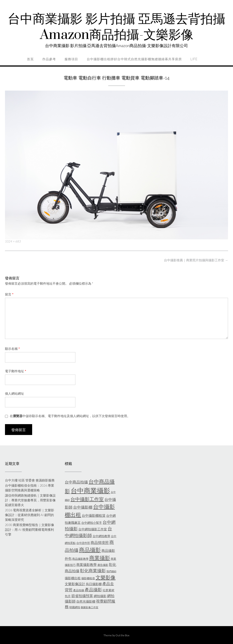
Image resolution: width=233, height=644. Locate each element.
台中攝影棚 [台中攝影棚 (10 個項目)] (83, 507)
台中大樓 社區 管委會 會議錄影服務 (30, 480)
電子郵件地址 (16, 371)
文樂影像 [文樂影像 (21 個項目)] (106, 577)
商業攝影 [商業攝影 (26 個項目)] (100, 558)
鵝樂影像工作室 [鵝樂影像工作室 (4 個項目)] (90, 607)
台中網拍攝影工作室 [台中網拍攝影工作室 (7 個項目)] (93, 529)
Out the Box (123, 635)
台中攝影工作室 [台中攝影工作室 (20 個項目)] (87, 499)
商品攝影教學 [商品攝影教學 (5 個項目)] (80, 559)
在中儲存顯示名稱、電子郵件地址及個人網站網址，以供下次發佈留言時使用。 (70, 416)
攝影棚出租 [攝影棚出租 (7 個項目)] (73, 578)
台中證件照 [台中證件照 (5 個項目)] (83, 543)
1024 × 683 (13, 241)
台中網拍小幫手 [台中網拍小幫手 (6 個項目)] (92, 523)
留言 (9, 294)
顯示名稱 (12, 349)
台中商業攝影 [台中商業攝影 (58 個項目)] (90, 490)
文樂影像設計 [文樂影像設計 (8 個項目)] (75, 584)
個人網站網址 (14, 393)
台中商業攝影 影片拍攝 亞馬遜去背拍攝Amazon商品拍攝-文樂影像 (116, 27)
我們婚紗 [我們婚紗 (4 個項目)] (111, 571)
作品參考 (49, 59)
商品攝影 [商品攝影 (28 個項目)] (90, 550)
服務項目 (71, 59)
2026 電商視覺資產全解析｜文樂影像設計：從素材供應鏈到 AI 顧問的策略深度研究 (30, 515)
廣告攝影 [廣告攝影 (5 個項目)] (103, 565)
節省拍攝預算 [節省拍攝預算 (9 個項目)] (82, 596)
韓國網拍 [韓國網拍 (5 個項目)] (75, 607)
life (194, 59)
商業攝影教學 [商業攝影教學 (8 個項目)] (86, 565)
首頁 (30, 59)
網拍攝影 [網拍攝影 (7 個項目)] (100, 596)
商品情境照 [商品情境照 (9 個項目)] (100, 542)
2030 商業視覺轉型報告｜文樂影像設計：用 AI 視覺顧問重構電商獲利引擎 (30, 530)
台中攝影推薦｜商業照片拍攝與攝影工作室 (196, 260)
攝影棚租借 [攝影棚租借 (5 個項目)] (88, 578)
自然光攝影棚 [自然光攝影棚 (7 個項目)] (86, 601)
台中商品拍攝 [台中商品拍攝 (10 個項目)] (76, 482)
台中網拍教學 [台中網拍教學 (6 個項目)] (101, 536)
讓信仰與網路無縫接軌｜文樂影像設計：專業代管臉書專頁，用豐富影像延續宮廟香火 (30, 500)
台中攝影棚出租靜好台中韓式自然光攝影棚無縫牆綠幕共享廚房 (134, 59)
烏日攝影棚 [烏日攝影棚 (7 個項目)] (94, 584)
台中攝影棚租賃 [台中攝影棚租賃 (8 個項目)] (94, 515)
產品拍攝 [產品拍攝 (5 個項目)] (79, 590)
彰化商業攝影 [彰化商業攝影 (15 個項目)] (93, 571)
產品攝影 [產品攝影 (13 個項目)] (93, 590)
